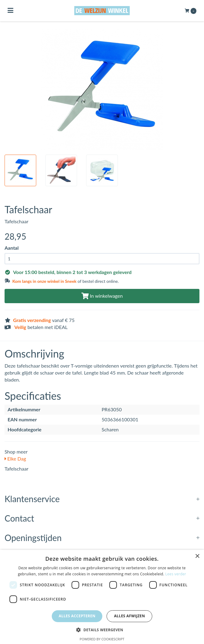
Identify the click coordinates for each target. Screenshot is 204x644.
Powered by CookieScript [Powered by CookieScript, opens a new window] (102, 639)
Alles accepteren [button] (77, 616)
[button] (102, 630)
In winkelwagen (102, 296)
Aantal (12, 248)
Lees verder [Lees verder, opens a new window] (176, 574)
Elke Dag (15, 459)
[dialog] (102, 597)
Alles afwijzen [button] (129, 616)
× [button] (197, 556)
